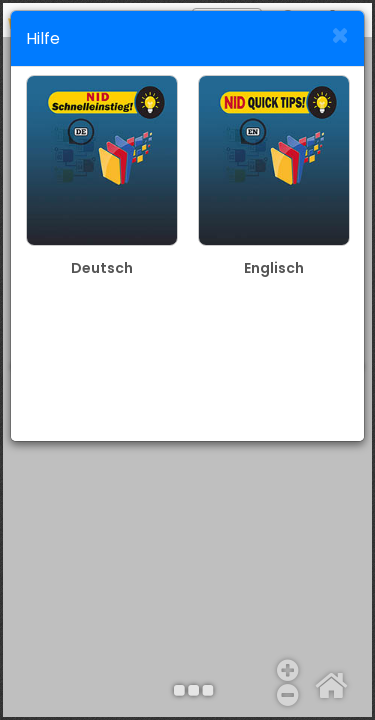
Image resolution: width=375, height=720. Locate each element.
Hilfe (43, 38)
